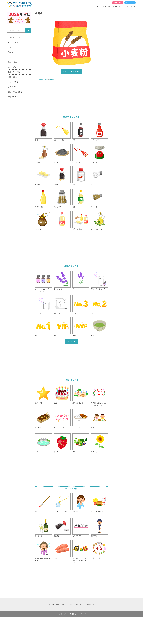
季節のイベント (14, 37)
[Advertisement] (71, 98)
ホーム (98, 6)
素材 (10, 102)
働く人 (11, 52)
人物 (10, 47)
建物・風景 (12, 77)
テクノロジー (13, 87)
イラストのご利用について (113, 6)
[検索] (28, 30)
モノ (10, 57)
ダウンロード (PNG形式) (71, 71)
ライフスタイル (14, 82)
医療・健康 (12, 67)
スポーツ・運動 (14, 72)
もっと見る (71, 342)
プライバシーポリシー (56, 604)
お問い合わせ (131, 6)
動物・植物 (12, 62)
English (118, 3)
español (130, 3)
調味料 (51, 79)
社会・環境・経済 (15, 92)
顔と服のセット (14, 97)
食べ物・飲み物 (42, 79)
